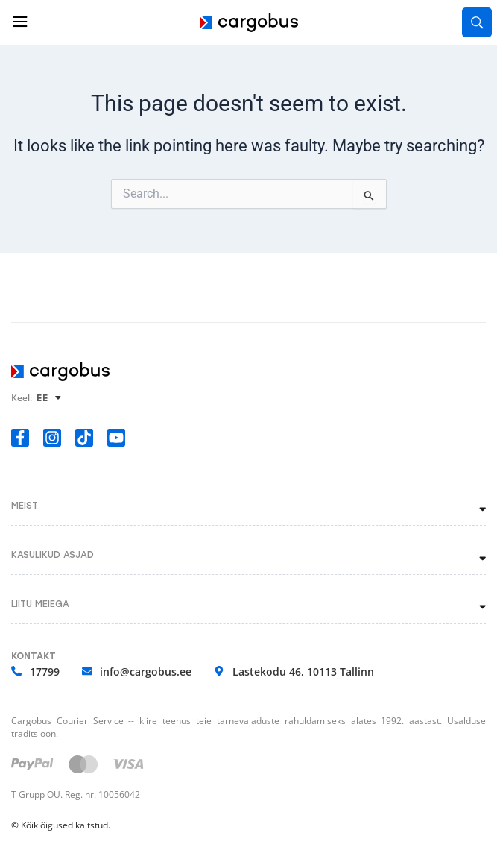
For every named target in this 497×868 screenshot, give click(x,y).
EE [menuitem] (42, 398)
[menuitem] (51, 398)
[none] (51, 398)
